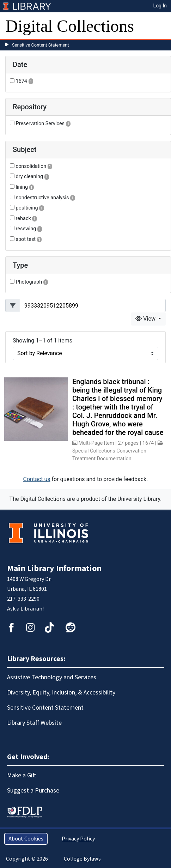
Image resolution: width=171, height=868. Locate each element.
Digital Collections (70, 26)
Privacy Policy (78, 839)
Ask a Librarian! (25, 609)
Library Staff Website (34, 723)
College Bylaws (82, 859)
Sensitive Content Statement (41, 45)
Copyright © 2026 (27, 859)
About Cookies (26, 839)
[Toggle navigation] (161, 26)
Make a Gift (22, 775)
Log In (160, 6)
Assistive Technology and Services (52, 677)
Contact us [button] (37, 479)
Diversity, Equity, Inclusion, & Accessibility (61, 693)
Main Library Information (54, 568)
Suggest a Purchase (33, 791)
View (146, 319)
